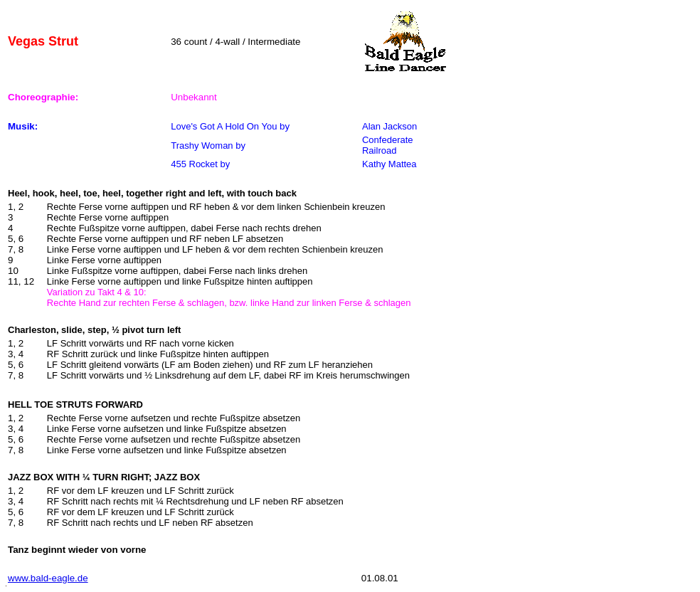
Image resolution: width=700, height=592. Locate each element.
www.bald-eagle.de (48, 578)
